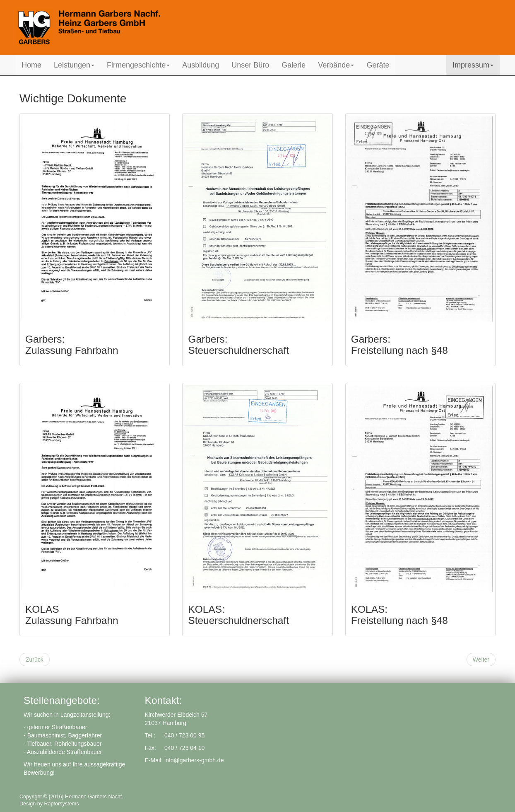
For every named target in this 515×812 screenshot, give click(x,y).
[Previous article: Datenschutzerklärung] (35, 660)
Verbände (336, 65)
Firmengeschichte (138, 65)
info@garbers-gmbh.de (194, 760)
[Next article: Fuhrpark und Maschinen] (481, 660)
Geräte (378, 65)
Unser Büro (250, 65)
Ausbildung (201, 65)
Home (31, 65)
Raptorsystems (62, 804)
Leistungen (74, 65)
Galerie (294, 65)
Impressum (473, 65)
